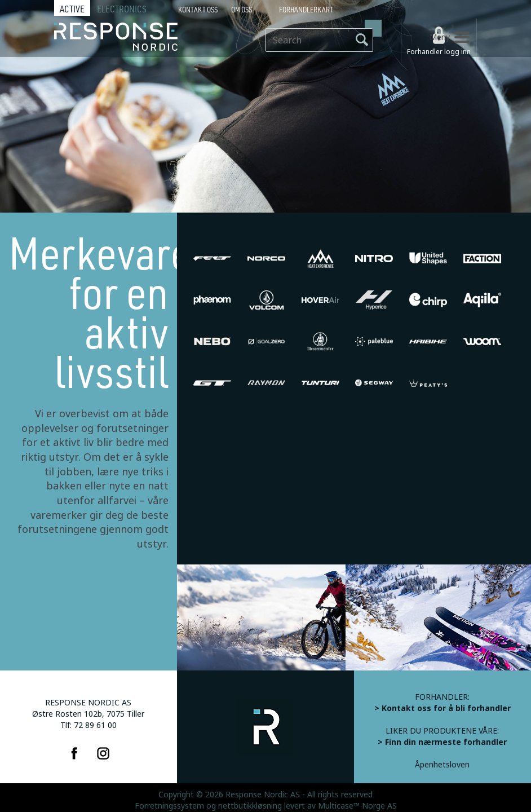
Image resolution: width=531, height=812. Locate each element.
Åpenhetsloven (442, 765)
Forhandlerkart (306, 10)
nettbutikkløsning (250, 806)
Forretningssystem (169, 806)
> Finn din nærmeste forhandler (442, 742)
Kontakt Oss (198, 10)
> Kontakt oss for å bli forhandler (442, 708)
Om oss (242, 10)
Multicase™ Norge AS (357, 806)
